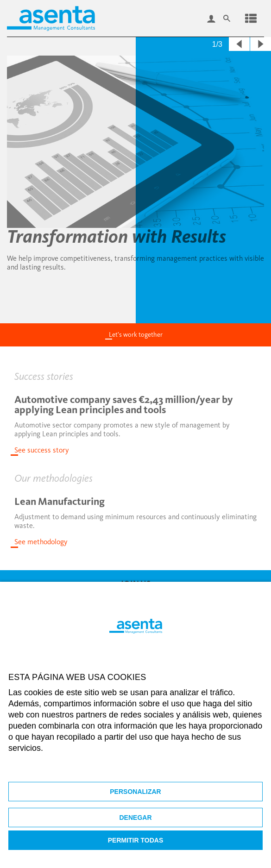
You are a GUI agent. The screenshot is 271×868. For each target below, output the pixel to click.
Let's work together (136, 335)
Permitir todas (136, 840)
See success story (42, 450)
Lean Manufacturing (60, 501)
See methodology (41, 542)
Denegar (135, 818)
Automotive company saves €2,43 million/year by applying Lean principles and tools (124, 405)
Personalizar (135, 792)
